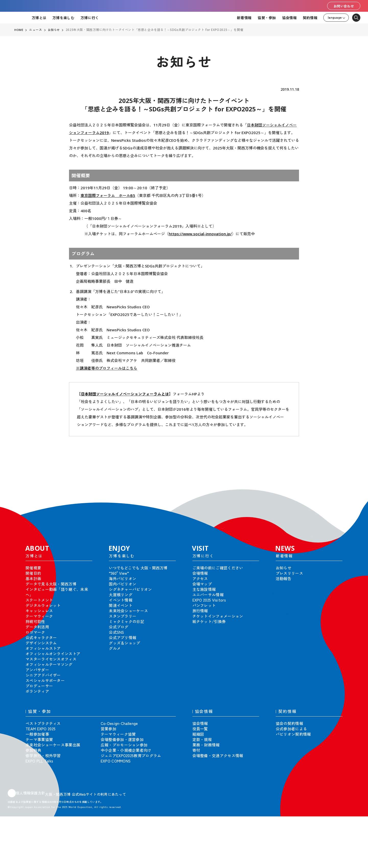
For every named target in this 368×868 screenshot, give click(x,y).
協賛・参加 (267, 18)
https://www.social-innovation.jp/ (200, 234)
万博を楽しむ (63, 18)
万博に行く (90, 18)
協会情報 (289, 18)
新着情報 (244, 18)
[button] (353, 492)
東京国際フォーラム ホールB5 (108, 195)
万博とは (39, 18)
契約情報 (310, 18)
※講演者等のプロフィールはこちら (107, 368)
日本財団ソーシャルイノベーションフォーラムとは (125, 394)
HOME (19, 30)
